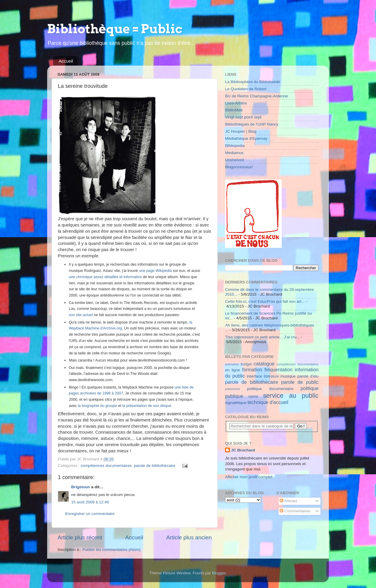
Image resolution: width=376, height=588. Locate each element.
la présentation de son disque (147, 406)
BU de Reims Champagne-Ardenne (256, 96)
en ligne (233, 370)
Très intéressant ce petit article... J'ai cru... (262, 337)
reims (253, 396)
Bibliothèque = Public (115, 29)
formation (252, 370)
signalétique (236, 403)
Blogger (219, 573)
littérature (271, 376)
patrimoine (232, 389)
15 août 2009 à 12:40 (90, 502)
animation (232, 364)
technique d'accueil (268, 402)
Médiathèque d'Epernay (246, 138)
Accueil (66, 61)
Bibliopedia (235, 146)
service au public (291, 396)
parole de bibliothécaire (155, 466)
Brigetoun (81, 487)
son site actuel (81, 315)
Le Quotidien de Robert (246, 89)
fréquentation (279, 370)
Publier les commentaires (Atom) (111, 550)
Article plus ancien (189, 537)
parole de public (300, 382)
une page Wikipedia (156, 271)
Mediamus (234, 153)
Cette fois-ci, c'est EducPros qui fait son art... (265, 301)
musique (288, 376)
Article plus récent (80, 537)
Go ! (301, 426)
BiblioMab (234, 110)
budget (246, 364)
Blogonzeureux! (239, 167)
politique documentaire (270, 389)
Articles (288, 501)
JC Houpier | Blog (241, 131)
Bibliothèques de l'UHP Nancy (252, 124)
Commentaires (295, 511)
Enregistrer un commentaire (90, 514)
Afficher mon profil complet (249, 477)
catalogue (264, 364)
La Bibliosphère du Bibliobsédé (252, 82)
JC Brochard (243, 450)
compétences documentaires (106, 466)
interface (254, 376)
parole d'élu (308, 376)
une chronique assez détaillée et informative (105, 277)
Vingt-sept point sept (243, 117)
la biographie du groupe (97, 406)
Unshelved (235, 160)
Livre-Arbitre (236, 103)
